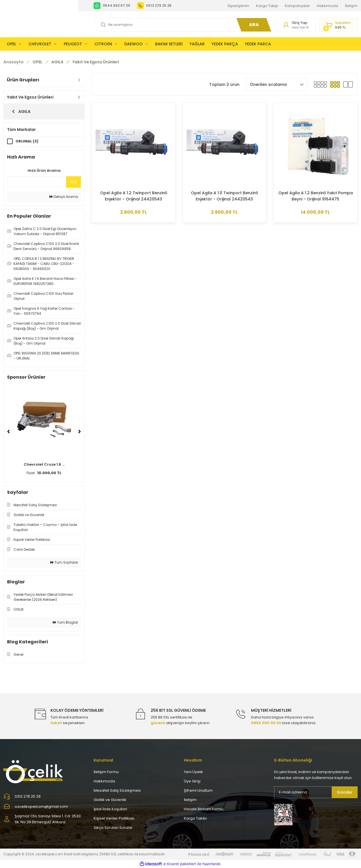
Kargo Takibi (195, 818)
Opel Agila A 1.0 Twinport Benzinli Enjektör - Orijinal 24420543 (224, 196)
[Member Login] (296, 25)
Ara (73, 182)
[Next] (80, 432)
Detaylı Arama (64, 197)
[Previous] (8, 432)
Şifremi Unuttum (198, 790)
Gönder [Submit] (345, 792)
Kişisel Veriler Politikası (114, 818)
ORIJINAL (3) (27, 141)
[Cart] (338, 25)
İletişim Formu (106, 772)
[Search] (181, 25)
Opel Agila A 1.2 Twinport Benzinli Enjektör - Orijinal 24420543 (134, 196)
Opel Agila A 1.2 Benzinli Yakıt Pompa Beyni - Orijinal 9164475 (316, 196)
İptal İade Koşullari (110, 809)
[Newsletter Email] (316, 792)
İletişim (190, 800)
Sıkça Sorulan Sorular (113, 828)
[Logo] (34, 771)
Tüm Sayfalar (64, 562)
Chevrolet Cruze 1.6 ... (44, 464)
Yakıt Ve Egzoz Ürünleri (96, 62)
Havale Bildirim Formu (204, 809)
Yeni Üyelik (193, 772)
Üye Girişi (192, 781)
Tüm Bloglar (65, 622)
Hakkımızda (104, 781)
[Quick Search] (35, 182)
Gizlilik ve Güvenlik (110, 800)
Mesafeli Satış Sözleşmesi (117, 790)
